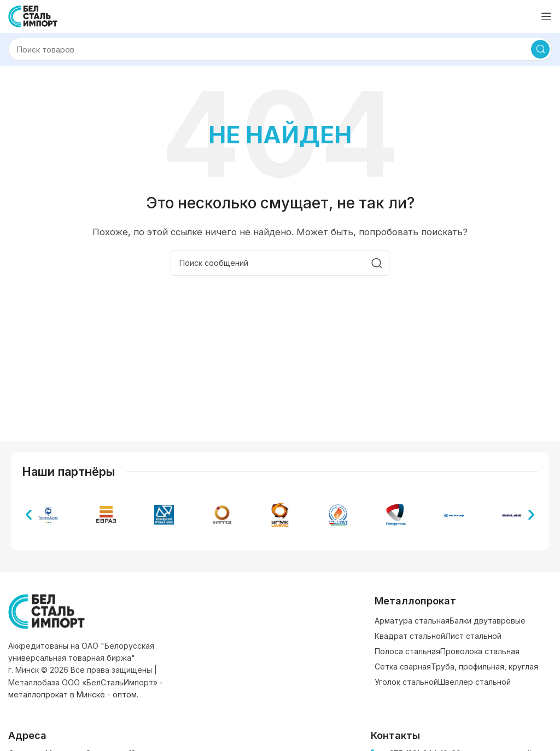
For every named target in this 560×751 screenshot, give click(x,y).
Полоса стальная (407, 651)
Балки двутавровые (488, 621)
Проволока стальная (480, 651)
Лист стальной (473, 636)
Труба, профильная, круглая (485, 666)
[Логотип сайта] (33, 16)
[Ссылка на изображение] (46, 611)
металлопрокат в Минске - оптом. (73, 694)
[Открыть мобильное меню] (546, 16)
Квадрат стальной (410, 636)
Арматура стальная (412, 621)
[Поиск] (280, 49)
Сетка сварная (403, 666)
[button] (29, 515)
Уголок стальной (406, 682)
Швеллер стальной (474, 682)
